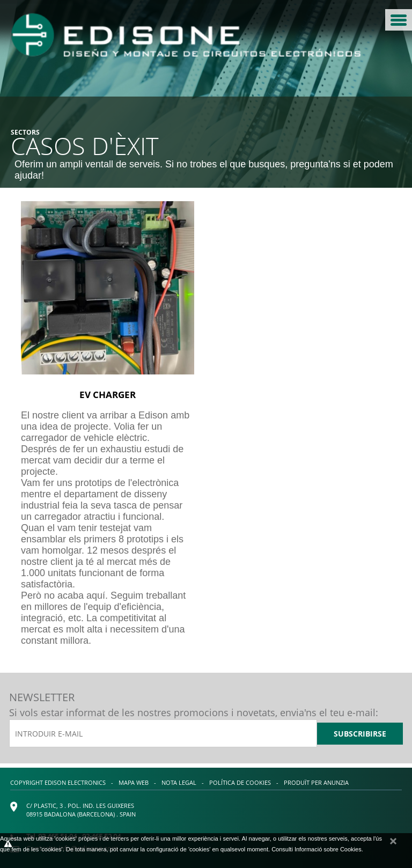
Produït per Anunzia (316, 782)
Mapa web (134, 782)
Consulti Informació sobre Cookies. (317, 849)
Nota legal (179, 782)
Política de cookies (240, 782)
